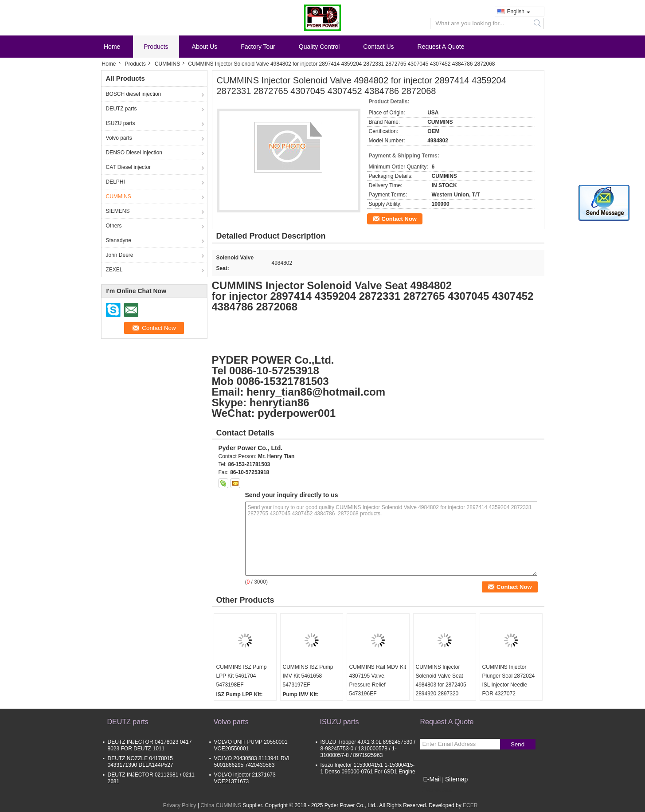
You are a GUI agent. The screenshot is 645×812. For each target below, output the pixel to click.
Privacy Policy (180, 805)
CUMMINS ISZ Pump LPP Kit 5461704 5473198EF (242, 676)
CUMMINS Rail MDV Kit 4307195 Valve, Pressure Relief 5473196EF (378, 680)
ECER (470, 805)
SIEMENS (118, 211)
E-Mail (432, 779)
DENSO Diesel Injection (134, 153)
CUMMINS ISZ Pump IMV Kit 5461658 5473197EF (308, 676)
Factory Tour (258, 47)
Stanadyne (119, 240)
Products (156, 47)
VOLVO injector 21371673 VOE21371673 (245, 778)
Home (112, 47)
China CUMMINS (221, 805)
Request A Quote (441, 47)
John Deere (120, 255)
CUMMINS (167, 64)
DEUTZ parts (121, 109)
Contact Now (399, 219)
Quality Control (319, 47)
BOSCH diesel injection (134, 94)
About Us (205, 47)
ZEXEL (114, 270)
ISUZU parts (121, 123)
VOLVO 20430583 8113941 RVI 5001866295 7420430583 (252, 762)
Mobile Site (436, 790)
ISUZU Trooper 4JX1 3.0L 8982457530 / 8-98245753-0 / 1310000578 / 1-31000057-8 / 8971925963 (368, 749)
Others (114, 226)
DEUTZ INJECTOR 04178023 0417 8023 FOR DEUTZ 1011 (150, 745)
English (519, 12)
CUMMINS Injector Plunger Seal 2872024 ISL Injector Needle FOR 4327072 (509, 680)
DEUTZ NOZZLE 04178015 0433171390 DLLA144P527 (141, 762)
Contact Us (378, 47)
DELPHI (115, 182)
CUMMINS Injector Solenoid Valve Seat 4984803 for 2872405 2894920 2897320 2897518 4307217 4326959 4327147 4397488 (441, 694)
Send (518, 744)
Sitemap (456, 779)
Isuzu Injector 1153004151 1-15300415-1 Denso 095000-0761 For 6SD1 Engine (368, 768)
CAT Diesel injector (129, 167)
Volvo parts (119, 138)
